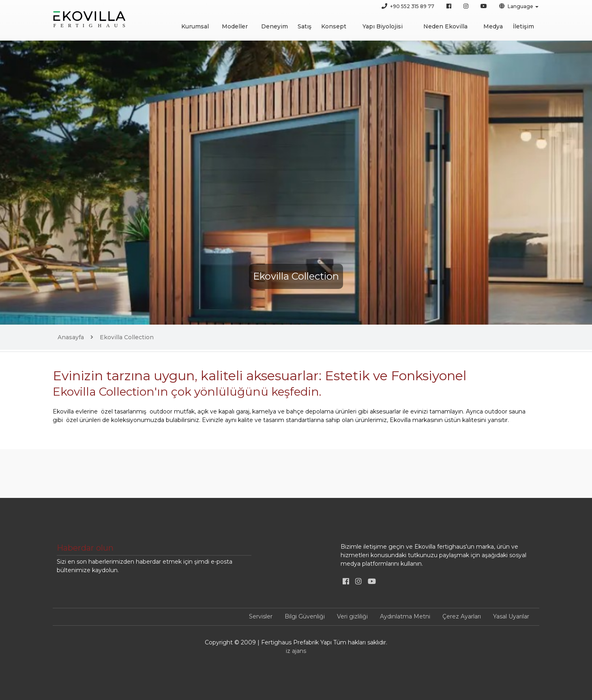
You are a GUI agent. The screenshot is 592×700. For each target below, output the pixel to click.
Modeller (235, 26)
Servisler (261, 616)
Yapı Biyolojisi (383, 26)
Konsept (334, 26)
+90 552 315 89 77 (408, 6)
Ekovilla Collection (127, 337)
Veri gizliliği (352, 616)
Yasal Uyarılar (511, 616)
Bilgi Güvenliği (305, 616)
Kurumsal (195, 26)
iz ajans (296, 651)
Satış (305, 26)
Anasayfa (71, 337)
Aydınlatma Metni (405, 616)
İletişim (523, 26)
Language (516, 6)
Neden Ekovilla (445, 26)
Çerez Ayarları (462, 616)
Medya (493, 26)
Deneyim (275, 26)
